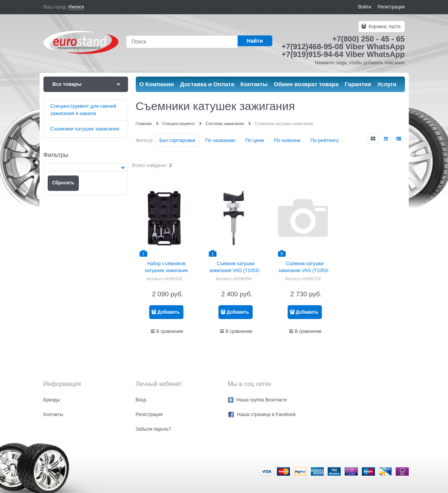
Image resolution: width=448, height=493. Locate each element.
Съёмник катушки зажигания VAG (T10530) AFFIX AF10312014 (236, 271)
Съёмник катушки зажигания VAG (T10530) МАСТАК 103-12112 (305, 271)
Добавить (168, 312)
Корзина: (384, 27)
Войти (365, 7)
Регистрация (391, 7)
